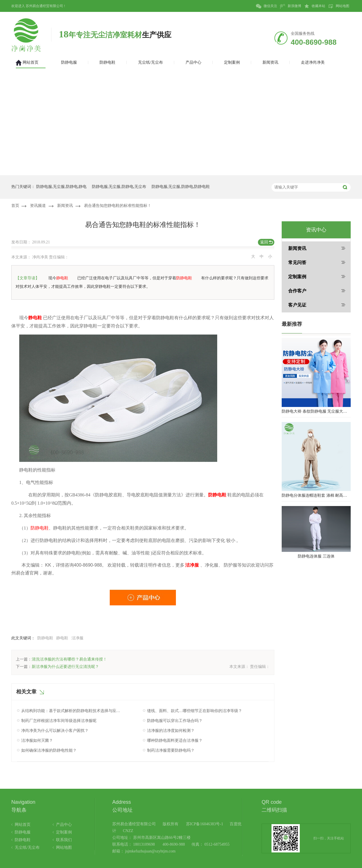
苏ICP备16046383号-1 (205, 824)
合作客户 (297, 291)
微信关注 (267, 6)
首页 (15, 206)
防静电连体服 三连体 (316, 556)
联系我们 (64, 840)
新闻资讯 (65, 206)
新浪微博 (291, 6)
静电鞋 (62, 638)
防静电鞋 (45, 638)
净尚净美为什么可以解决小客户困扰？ (55, 731)
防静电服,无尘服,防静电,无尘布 (119, 187)
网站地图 (339, 6)
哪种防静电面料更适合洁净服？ (175, 741)
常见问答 (297, 262)
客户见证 (297, 305)
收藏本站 (315, 6)
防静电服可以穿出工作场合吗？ (175, 721)
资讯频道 (38, 206)
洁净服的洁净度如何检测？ (171, 731)
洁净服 (77, 638)
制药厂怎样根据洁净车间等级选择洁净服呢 (59, 721)
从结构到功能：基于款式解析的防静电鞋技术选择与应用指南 (72, 711)
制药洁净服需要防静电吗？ (171, 750)
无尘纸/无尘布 (27, 847)
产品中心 (64, 825)
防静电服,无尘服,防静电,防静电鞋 (181, 187)
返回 (264, 242)
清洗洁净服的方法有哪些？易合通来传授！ (69, 659)
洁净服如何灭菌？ (37, 741)
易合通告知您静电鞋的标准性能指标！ (118, 206)
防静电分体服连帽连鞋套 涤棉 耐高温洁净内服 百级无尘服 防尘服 (316, 495)
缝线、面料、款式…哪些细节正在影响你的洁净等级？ (195, 711)
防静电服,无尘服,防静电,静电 (62, 187)
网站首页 (23, 825)
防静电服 (23, 832)
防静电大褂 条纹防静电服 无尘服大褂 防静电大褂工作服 (316, 411)
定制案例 (297, 277)
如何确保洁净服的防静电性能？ (49, 750)
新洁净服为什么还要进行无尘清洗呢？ (65, 667)
